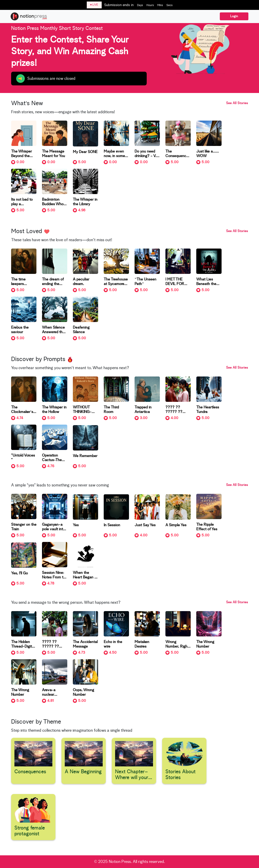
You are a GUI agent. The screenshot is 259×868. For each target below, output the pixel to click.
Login (234, 16)
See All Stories (237, 103)
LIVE (94, 5)
